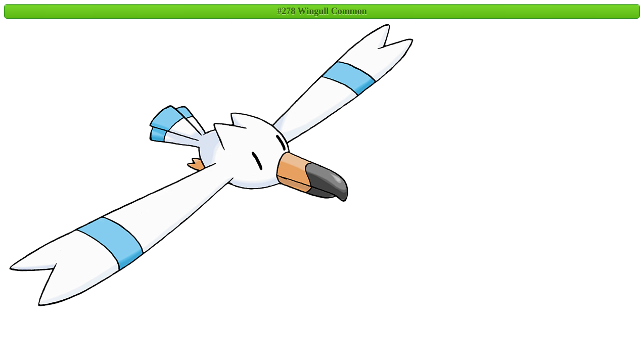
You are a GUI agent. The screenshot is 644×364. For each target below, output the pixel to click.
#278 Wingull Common (322, 11)
